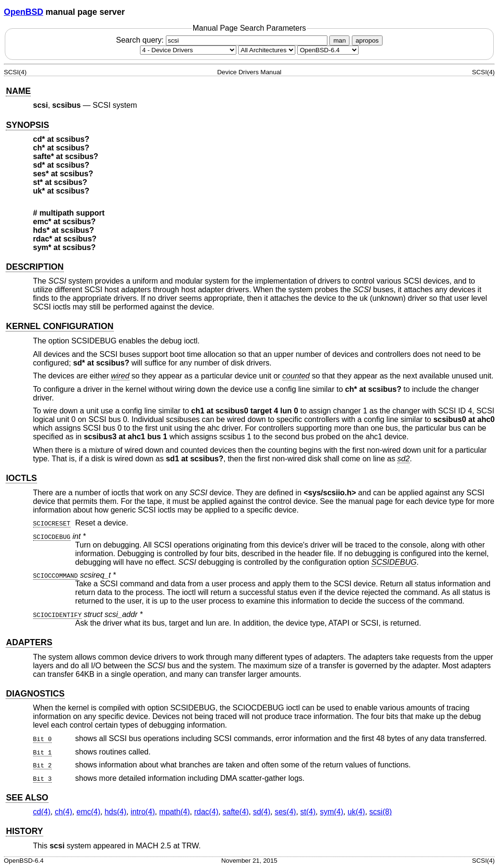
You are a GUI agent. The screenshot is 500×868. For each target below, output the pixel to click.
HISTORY (24, 831)
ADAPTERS (29, 642)
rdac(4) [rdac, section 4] (206, 812)
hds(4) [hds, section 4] (115, 812)
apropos (367, 40)
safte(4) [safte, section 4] (235, 812)
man (339, 40)
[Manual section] (188, 50)
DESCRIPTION (35, 267)
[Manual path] (328, 50)
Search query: (223, 40)
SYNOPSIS (27, 125)
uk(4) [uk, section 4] (356, 812)
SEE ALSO (27, 798)
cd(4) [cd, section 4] (42, 812)
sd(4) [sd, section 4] (262, 812)
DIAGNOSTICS (35, 694)
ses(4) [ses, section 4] (285, 812)
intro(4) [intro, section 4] (143, 812)
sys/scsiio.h (330, 493)
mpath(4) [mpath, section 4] (174, 812)
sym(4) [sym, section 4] (331, 812)
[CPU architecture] (267, 50)
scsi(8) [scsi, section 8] (380, 812)
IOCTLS (21, 478)
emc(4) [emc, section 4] (88, 812)
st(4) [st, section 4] (308, 812)
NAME (18, 91)
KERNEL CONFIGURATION (59, 326)
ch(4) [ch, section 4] (63, 812)
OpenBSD (23, 12)
